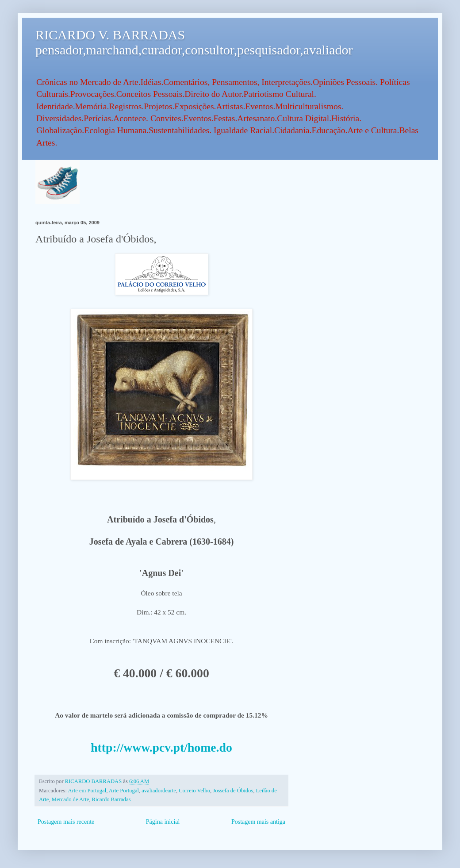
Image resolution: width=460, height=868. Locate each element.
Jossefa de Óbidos (233, 791)
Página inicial (163, 822)
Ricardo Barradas (111, 799)
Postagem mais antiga (258, 822)
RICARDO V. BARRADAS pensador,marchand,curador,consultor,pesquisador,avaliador (194, 42)
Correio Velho (194, 791)
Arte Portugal (124, 791)
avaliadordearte (159, 791)
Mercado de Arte (71, 799)
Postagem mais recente (66, 822)
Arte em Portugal (87, 791)
